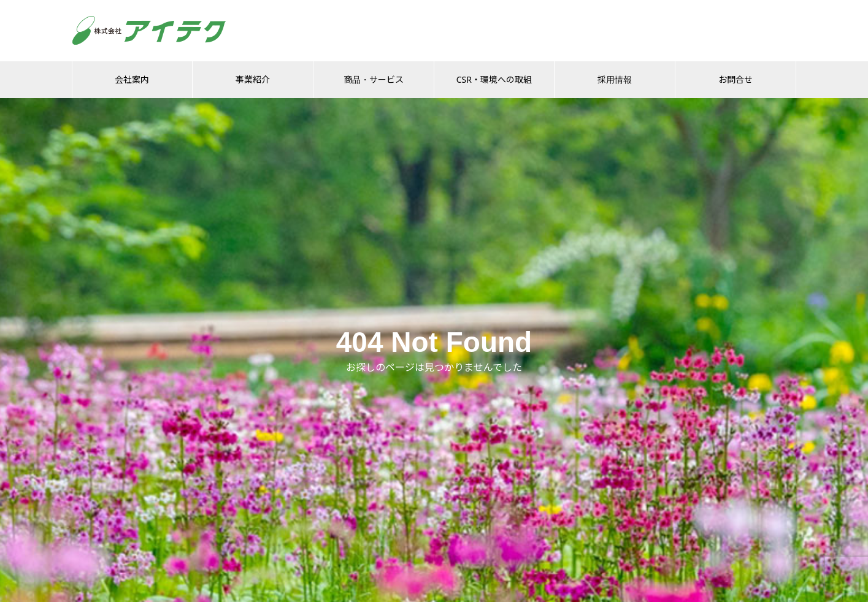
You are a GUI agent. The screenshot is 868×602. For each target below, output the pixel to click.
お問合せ (735, 79)
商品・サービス (374, 79)
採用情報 (615, 79)
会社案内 (132, 79)
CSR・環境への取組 (494, 79)
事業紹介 (253, 79)
